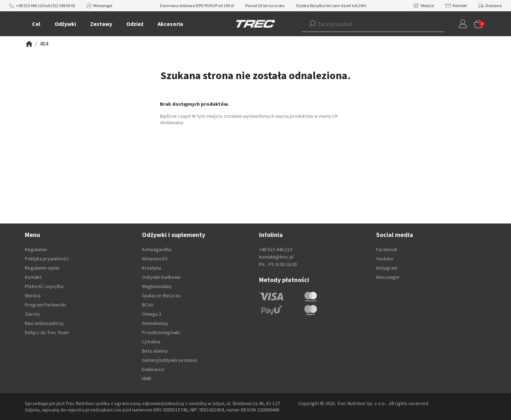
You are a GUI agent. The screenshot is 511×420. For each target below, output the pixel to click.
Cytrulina (151, 342)
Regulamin (36, 249)
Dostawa (490, 5)
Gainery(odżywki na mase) (170, 360)
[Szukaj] (312, 24)
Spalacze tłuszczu (161, 295)
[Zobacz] (28, 44)
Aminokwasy (155, 323)
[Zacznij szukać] (362, 24)
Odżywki (65, 24)
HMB (147, 378)
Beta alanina (155, 351)
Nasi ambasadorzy (44, 323)
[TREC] (255, 23)
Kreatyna (152, 268)
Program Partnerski (45, 305)
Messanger (388, 277)
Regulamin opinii (42, 268)
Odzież (135, 24)
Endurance (153, 369)
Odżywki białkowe (161, 277)
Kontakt (456, 5)
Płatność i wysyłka (44, 286)
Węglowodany (157, 286)
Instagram (387, 268)
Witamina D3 (155, 259)
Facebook (387, 249)
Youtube (385, 259)
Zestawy (101, 24)
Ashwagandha (157, 249)
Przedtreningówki (161, 332)
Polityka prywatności (47, 259)
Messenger (100, 5)
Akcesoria (170, 24)
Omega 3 (152, 314)
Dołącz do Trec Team (47, 332)
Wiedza (424, 5)
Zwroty (32, 314)
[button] (362, 24)
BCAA (148, 305)
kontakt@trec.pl (276, 257)
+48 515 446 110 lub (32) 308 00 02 (42, 5)
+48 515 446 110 (276, 249)
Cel (36, 24)
